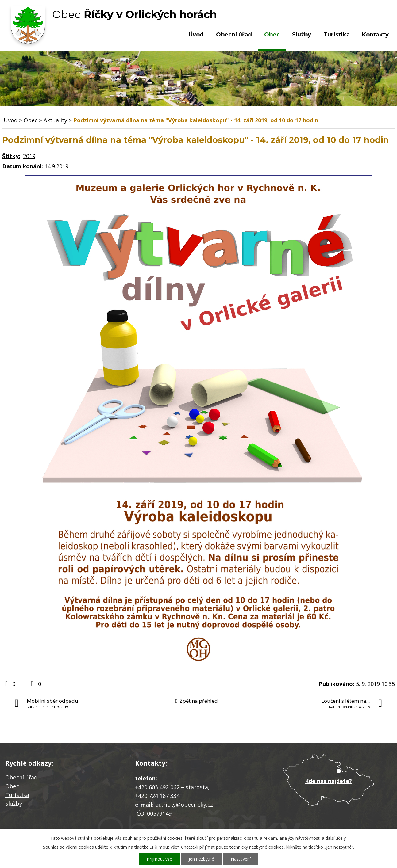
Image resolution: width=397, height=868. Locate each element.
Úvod (196, 35)
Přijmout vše (159, 859)
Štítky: (11, 156)
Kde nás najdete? (328, 781)
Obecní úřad (234, 35)
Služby (302, 35)
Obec (272, 35)
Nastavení (241, 859)
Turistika (337, 35)
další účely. (336, 838)
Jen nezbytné (201, 859)
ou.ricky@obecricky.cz (184, 805)
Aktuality (55, 120)
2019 (29, 156)
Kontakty (375, 35)
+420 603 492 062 (157, 787)
